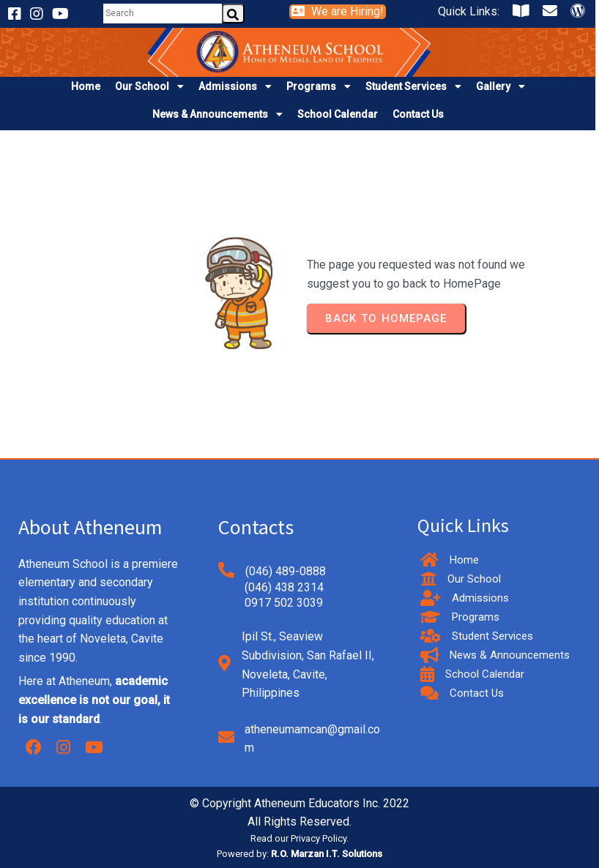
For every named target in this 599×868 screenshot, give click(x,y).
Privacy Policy (319, 838)
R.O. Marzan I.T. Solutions (327, 854)
